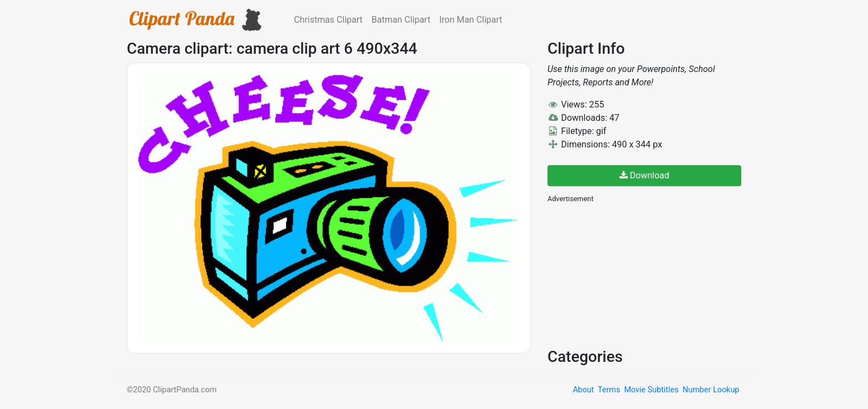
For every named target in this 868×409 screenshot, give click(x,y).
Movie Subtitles (651, 390)
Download (644, 175)
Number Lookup (711, 390)
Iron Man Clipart (471, 20)
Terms (609, 390)
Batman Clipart (401, 20)
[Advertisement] (631, 274)
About (583, 390)
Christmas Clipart (328, 20)
